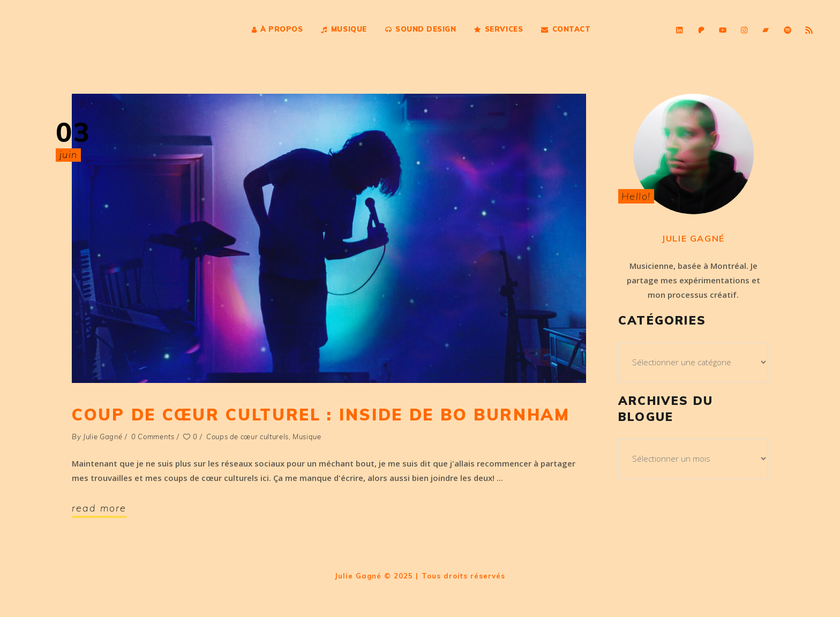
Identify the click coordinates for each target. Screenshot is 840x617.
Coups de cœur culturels (247, 437)
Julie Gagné (103, 437)
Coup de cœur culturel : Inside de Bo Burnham (321, 415)
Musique (307, 437)
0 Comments (153, 437)
